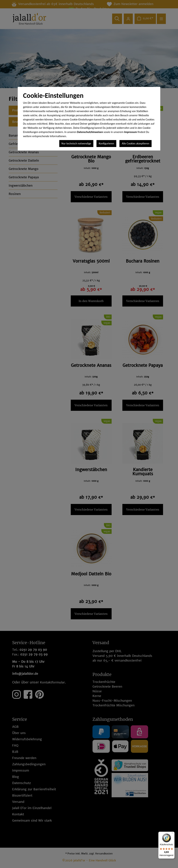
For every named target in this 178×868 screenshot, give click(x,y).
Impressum (131, 132)
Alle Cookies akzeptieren (135, 143)
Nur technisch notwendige (76, 143)
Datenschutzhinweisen (90, 132)
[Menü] (172, 834)
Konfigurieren (106, 143)
